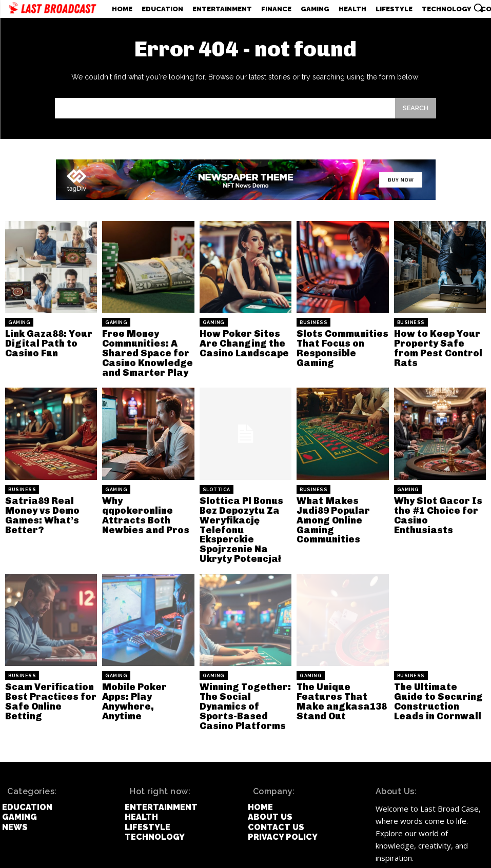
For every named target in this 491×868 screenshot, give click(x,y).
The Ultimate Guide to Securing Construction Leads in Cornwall (440, 673)
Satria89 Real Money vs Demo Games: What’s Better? (50, 501)
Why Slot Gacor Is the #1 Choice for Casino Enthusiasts (436, 501)
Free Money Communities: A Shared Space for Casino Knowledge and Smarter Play (142, 349)
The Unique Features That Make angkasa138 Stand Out (341, 673)
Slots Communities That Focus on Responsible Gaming (340, 341)
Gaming (19, 322)
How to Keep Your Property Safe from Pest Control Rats (436, 341)
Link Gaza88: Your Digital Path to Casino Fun (43, 341)
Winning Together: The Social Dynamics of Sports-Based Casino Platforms (243, 673)
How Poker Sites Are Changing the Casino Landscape (244, 341)
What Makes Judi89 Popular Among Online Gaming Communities (339, 505)
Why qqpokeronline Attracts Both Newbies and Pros (143, 501)
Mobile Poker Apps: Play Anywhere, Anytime (143, 669)
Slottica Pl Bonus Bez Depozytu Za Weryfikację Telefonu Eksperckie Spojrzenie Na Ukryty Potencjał (245, 513)
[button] (478, 8)
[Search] (416, 108)
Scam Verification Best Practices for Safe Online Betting (46, 669)
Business (313, 322)
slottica (217, 482)
